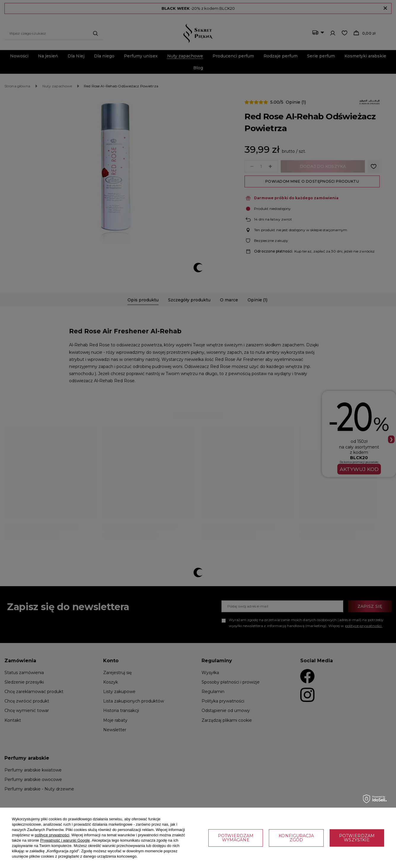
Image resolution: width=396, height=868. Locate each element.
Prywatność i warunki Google (65, 840)
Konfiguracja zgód (296, 838)
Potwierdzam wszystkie (357, 838)
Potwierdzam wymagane (236, 838)
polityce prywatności (52, 835)
